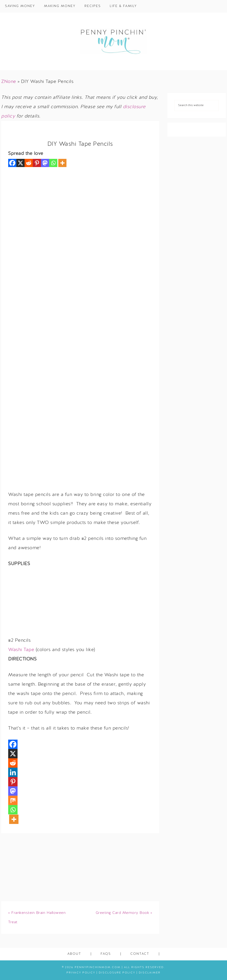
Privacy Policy (81, 973)
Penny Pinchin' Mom (113, 41)
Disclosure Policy (117, 973)
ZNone (9, 82)
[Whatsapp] (53, 163)
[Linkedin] (13, 772)
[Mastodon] (45, 163)
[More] (62, 163)
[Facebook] (12, 163)
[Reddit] (29, 163)
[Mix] (13, 800)
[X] (20, 163)
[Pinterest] (37, 163)
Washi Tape (21, 650)
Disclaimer (150, 973)
